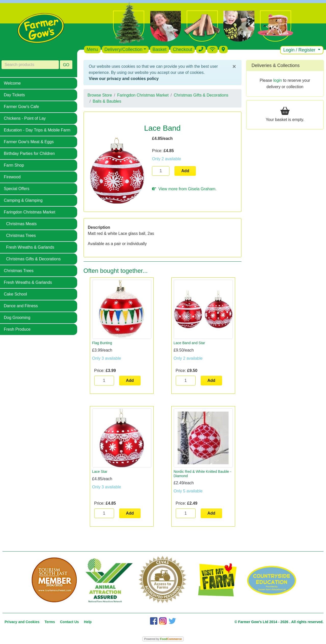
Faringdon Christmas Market (30, 212)
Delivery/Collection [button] (123, 49)
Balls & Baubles (107, 101)
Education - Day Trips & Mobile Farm (37, 130)
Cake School (15, 294)
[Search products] (30, 65)
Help (88, 622)
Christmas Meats (21, 224)
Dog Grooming (17, 318)
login (278, 80)
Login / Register (300, 50)
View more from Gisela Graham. (184, 189)
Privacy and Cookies (22, 622)
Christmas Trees (21, 236)
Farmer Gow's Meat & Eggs (29, 142)
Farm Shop (14, 165)
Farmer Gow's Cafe (21, 107)
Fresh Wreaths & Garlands (30, 247)
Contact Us (70, 622)
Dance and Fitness (21, 306)
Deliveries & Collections (276, 65)
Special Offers (17, 189)
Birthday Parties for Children (29, 153)
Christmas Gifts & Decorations (33, 259)
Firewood (12, 177)
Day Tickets (14, 95)
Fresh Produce (17, 329)
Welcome (12, 83)
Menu (92, 49)
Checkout (183, 49)
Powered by (163, 639)
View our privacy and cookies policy (124, 79)
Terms (50, 622)
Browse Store (100, 95)
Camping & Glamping (23, 200)
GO (66, 65)
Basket (160, 49)
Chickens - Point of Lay (25, 118)
